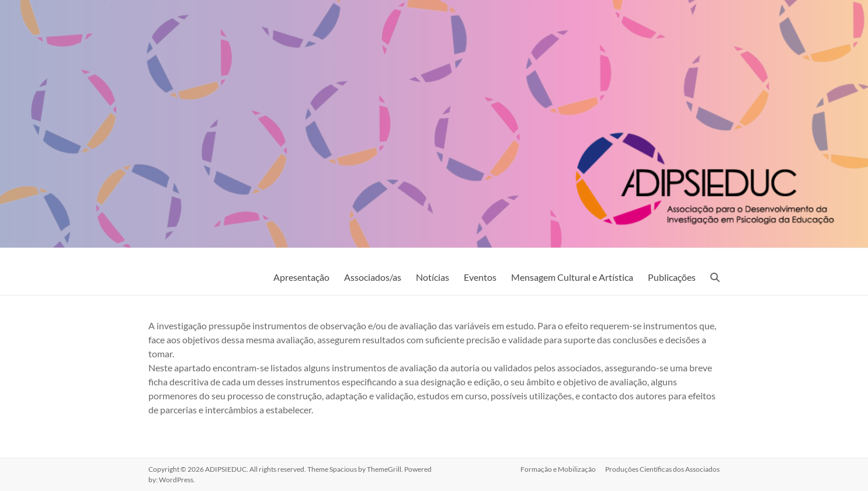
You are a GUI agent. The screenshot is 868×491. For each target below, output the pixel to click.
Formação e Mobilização (558, 469)
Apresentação (301, 277)
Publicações (672, 277)
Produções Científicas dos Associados (662, 469)
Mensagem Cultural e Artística (572, 277)
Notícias (433, 277)
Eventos (480, 277)
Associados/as (373, 277)
